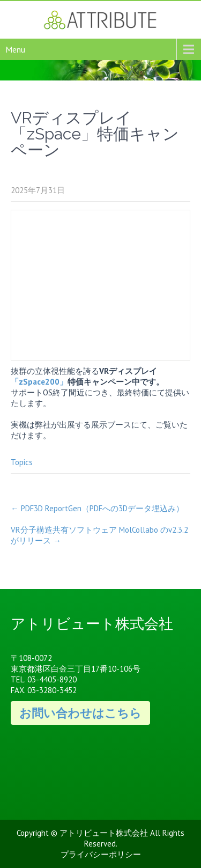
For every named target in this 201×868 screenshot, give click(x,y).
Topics (22, 462)
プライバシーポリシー (101, 854)
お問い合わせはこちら (80, 713)
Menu (15, 49)
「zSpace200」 (39, 382)
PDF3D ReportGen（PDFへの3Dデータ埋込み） (97, 508)
